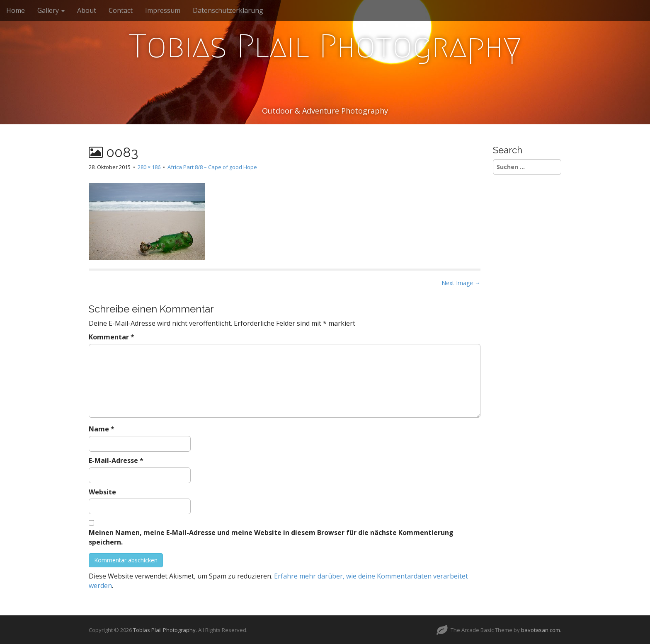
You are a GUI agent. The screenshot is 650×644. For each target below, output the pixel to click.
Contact (121, 10)
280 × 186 (149, 167)
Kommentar (112, 337)
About (87, 10)
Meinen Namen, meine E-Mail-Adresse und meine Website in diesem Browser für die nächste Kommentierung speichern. (271, 537)
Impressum (163, 10)
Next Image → (461, 283)
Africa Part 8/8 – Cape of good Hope (212, 167)
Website (102, 492)
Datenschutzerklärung (228, 10)
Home (16, 10)
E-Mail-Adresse (116, 460)
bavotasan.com (541, 630)
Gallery (51, 10)
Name (102, 429)
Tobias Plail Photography (325, 46)
